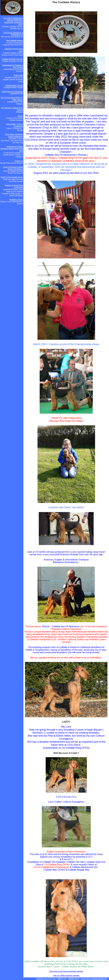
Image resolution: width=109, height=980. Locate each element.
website (74, 979)
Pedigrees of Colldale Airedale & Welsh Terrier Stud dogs (12, 149)
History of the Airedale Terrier (12, 177)
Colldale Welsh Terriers (14, 86)
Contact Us (19, 161)
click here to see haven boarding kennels (66, 971)
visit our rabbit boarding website (66, 975)
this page (62, 979)
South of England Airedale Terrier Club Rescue (13, 168)
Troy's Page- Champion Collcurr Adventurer (14, 135)
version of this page (46, 979)
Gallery (20, 116)
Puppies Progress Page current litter (14, 186)
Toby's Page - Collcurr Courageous (15, 125)
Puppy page (18, 75)
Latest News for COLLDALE (12, 92)
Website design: (94, 979)
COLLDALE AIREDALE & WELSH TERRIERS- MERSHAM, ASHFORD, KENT (13, 21)
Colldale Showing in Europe (12, 59)
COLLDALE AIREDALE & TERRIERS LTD (13, 34)
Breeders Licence (16, 200)
